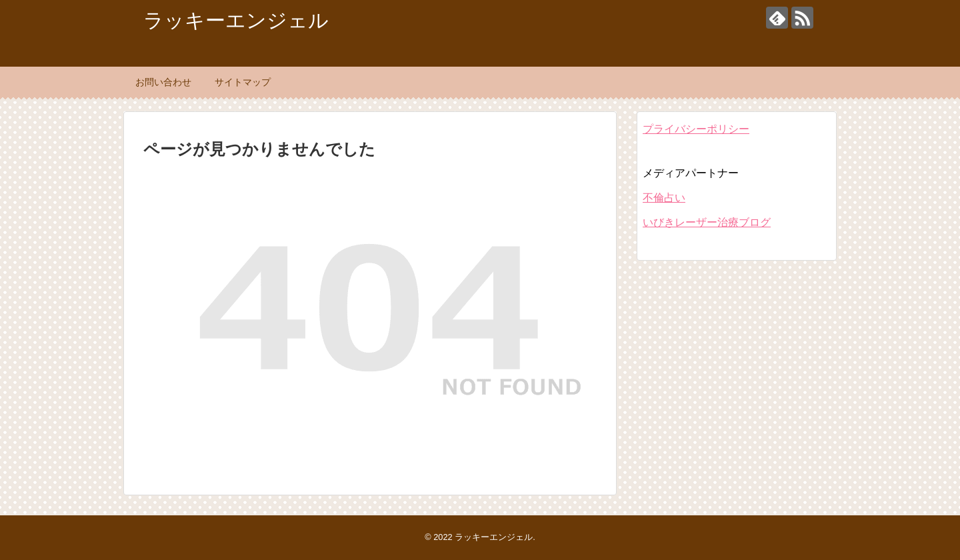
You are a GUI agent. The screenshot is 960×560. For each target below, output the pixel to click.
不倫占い (664, 198)
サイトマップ (243, 82)
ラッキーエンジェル (236, 20)
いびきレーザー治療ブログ (707, 222)
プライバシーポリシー (696, 129)
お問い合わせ (163, 82)
